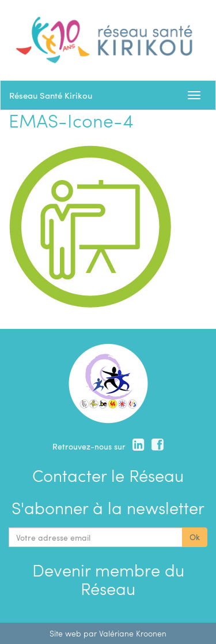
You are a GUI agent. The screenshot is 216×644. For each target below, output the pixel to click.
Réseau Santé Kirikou (51, 95)
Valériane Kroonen (133, 633)
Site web (65, 633)
